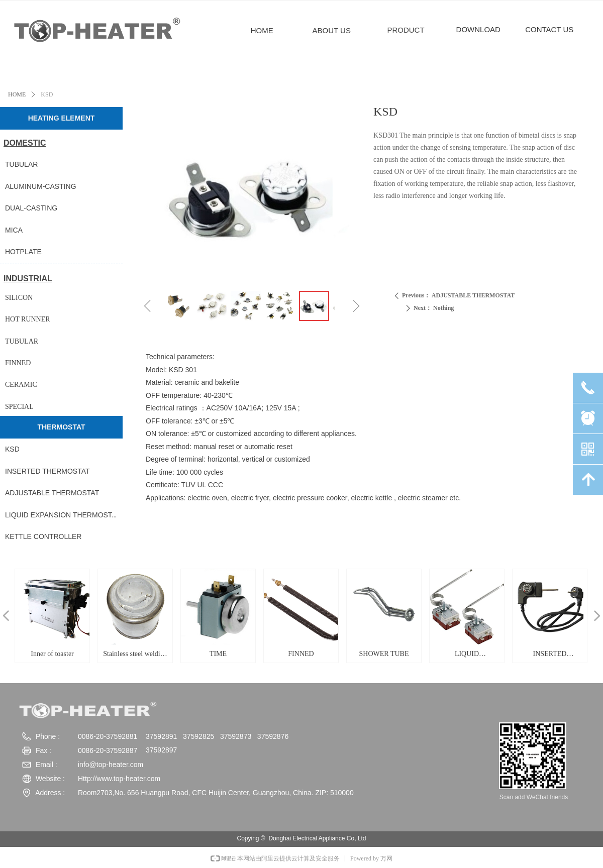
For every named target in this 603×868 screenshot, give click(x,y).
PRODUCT (406, 30)
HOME (17, 94)
